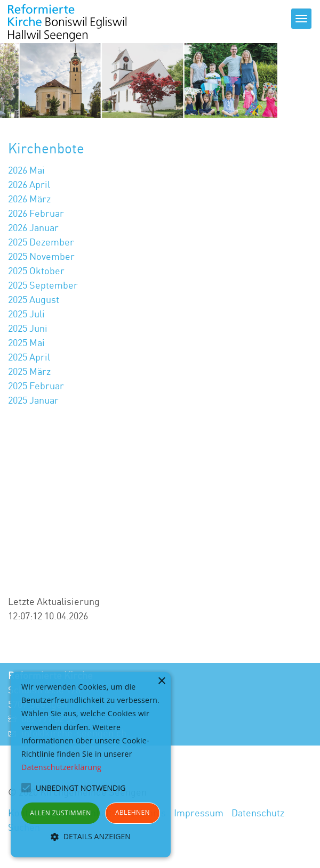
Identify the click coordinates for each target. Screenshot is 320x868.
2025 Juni (28, 328)
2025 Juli (26, 314)
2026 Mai (26, 170)
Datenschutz (258, 813)
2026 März (29, 199)
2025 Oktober (36, 271)
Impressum (199, 813)
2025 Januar (33, 400)
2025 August (34, 299)
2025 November (41, 256)
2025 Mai (26, 342)
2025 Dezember (41, 242)
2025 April (29, 357)
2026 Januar (33, 227)
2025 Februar (36, 386)
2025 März (29, 371)
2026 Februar (36, 213)
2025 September (43, 285)
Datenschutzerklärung (61, 767)
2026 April (29, 184)
